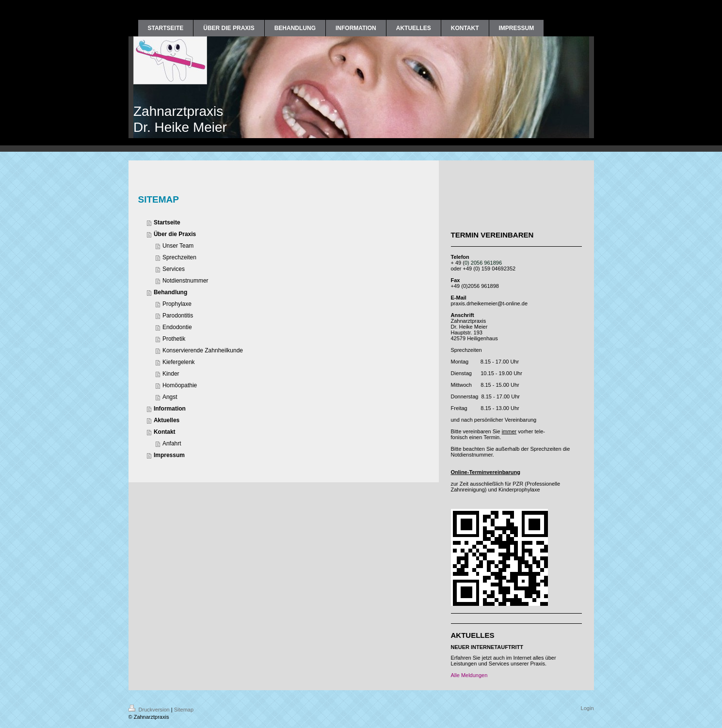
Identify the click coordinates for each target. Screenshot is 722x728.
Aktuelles (167, 420)
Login (587, 708)
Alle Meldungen (469, 675)
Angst (170, 397)
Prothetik (174, 339)
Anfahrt (172, 443)
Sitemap (184, 710)
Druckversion (150, 710)
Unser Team (178, 246)
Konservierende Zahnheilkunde (203, 350)
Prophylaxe (177, 304)
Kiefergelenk (179, 362)
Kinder (171, 374)
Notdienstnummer (185, 281)
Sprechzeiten (179, 257)
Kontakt (165, 432)
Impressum (169, 455)
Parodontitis (178, 316)
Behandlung (170, 292)
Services (174, 269)
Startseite (167, 222)
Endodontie (177, 327)
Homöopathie (180, 385)
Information (170, 409)
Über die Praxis (175, 234)
